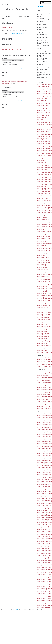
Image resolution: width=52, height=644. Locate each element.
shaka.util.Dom (42, 323)
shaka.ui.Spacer (42, 297)
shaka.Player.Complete (44, 497)
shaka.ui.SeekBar (42, 287)
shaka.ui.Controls (43, 242)
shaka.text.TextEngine (44, 209)
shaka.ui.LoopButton (43, 261)
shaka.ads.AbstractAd (43, 86)
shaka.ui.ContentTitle (44, 238)
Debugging (40, 17)
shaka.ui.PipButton (43, 269)
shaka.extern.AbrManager (44, 372)
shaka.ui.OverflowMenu (44, 266)
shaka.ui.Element (42, 245)
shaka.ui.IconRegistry (44, 257)
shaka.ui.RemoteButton (44, 280)
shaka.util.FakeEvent (43, 330)
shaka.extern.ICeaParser (44, 384)
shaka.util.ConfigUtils (44, 318)
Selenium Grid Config (43, 68)
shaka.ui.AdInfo (42, 230)
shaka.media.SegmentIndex (45, 133)
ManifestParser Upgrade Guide (44, 75)
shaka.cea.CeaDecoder (43, 105)
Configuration (41, 18)
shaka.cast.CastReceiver (44, 104)
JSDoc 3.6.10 (15, 610)
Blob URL (40, 66)
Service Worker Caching (44, 54)
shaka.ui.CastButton (43, 235)
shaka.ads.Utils (42, 100)
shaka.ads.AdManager (43, 88)
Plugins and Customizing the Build (44, 48)
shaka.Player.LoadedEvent (45, 519)
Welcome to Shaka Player (44, 13)
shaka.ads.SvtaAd (42, 98)
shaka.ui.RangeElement (44, 276)
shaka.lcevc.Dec (42, 117)
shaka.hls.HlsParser (43, 116)
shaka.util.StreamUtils (44, 345)
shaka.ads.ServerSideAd (44, 97)
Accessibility (41, 79)
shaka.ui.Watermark (43, 311)
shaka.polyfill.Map (43, 169)
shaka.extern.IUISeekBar (44, 393)
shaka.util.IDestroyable (44, 407)
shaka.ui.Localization (44, 259)
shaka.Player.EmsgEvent (44, 507)
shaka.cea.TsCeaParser (44, 109)
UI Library (40, 31)
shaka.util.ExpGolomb (43, 328)
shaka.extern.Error (43, 376)
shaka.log (40, 119)
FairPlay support (42, 61)
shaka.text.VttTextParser (45, 214)
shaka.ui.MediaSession (44, 262)
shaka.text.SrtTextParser (45, 205)
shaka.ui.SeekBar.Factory (45, 288)
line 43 (24, 100)
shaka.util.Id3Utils (43, 333)
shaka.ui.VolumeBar (43, 309)
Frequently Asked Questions (42, 70)
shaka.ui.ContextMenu (43, 240)
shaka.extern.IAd (42, 379)
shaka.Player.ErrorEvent (44, 509)
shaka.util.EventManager (44, 326)
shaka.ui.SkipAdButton (44, 292)
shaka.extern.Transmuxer (44, 405)
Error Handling (42, 41)
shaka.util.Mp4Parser (43, 338)
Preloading (40, 29)
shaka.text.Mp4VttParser (44, 202)
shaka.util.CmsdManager (44, 316)
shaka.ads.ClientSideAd (44, 90)
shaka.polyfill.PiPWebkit (45, 183)
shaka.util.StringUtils (44, 347)
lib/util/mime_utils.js (17, 34)
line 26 (24, 68)
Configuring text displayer (42, 35)
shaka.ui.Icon (41, 256)
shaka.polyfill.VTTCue (44, 193)
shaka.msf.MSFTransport (44, 142)
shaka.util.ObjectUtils (44, 340)
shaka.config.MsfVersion (44, 363)
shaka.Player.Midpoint (44, 533)
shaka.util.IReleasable (44, 408)
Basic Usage (41, 15)
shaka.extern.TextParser (44, 403)
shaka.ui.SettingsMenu (44, 290)
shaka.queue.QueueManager (45, 195)
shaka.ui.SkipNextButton (44, 294)
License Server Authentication (42, 25)
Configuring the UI (43, 33)
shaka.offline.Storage (44, 157)
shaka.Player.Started (43, 549)
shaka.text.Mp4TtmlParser (45, 200)
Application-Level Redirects (43, 64)
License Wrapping (42, 28)
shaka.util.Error (42, 325)
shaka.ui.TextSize (43, 304)
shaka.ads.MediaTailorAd (44, 95)
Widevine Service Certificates (42, 59)
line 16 (24, 34)
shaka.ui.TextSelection (44, 302)
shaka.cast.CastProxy (43, 102)
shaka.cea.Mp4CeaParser (44, 107)
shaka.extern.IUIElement (44, 388)
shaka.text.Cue (42, 197)
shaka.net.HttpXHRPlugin (44, 149)
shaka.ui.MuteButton (43, 264)
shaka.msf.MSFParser (43, 138)
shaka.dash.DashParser (44, 112)
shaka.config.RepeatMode (44, 366)
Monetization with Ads (44, 45)
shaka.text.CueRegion (43, 199)
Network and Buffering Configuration (44, 21)
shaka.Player (41, 161)
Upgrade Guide (41, 73)
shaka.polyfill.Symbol (44, 187)
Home (40, 7)
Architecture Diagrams (44, 52)
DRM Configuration (43, 23)
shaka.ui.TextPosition (44, 300)
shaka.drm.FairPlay (43, 114)
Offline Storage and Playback (43, 56)
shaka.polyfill (42, 162)
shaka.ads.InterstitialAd (45, 92)
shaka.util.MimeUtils (43, 337)
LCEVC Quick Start (43, 77)
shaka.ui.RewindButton (44, 283)
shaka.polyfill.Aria (43, 164)
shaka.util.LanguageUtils (45, 335)
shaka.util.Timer (42, 349)
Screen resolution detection (43, 38)
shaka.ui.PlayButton (43, 273)
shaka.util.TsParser (43, 350)
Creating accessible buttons (43, 43)
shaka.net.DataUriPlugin (44, 143)
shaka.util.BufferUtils (44, 314)
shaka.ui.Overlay (42, 268)
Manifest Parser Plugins (44, 50)
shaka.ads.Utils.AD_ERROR (45, 478)
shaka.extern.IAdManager (44, 381)
